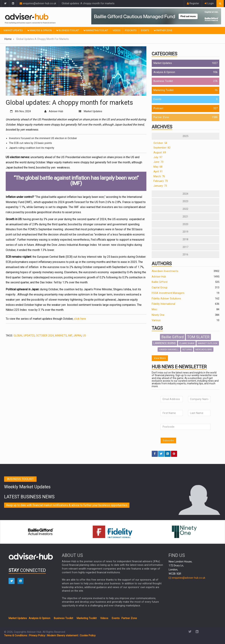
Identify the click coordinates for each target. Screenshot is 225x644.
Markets (61, 336)
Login (209, 3)
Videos (117, 30)
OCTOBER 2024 (45, 336)
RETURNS (187, 350)
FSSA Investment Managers (168, 293)
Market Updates (13, 30)
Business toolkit (20, 479)
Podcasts (131, 30)
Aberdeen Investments (165, 271)
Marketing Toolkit (96, 30)
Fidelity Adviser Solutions (166, 299)
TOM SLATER (198, 337)
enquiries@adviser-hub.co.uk (38, 3)
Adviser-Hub (159, 277)
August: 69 (160, 153)
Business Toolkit (68, 30)
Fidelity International (163, 304)
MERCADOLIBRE (204, 350)
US (84, 336)
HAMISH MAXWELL (169, 350)
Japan (77, 336)
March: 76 (159, 176)
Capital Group (160, 288)
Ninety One (158, 315)
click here (80, 319)
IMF (70, 336)
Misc (154, 309)
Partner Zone (163, 30)
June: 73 (158, 162)
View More (160, 358)
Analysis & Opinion (39, 30)
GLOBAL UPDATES (24, 336)
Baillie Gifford (160, 282)
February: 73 (161, 181)
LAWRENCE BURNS (165, 343)
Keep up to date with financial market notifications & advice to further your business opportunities (67, 505)
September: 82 (162, 148)
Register (193, 3)
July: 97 (158, 157)
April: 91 (158, 172)
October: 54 (160, 143)
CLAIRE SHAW (187, 343)
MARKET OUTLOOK (208, 343)
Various (156, 320)
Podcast (158, 108)
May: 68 (158, 167)
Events (145, 30)
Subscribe (168, 440)
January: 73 (160, 186)
